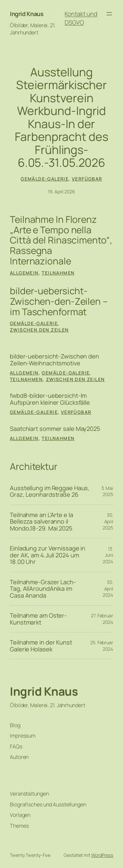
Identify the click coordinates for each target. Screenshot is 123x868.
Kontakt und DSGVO (81, 18)
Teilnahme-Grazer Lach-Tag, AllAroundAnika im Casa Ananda (43, 589)
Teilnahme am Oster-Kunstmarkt (38, 619)
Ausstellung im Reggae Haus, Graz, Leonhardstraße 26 (50, 491)
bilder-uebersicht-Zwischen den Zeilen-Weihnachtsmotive (54, 360)
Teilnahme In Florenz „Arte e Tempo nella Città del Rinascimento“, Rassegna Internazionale (61, 240)
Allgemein (24, 273)
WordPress (102, 855)
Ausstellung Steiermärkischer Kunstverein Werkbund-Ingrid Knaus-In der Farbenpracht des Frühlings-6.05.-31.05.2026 (61, 118)
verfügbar (87, 179)
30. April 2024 (108, 588)
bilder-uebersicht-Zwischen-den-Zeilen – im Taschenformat (59, 302)
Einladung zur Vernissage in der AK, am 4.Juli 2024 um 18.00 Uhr (48, 555)
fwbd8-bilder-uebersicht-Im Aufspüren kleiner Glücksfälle (50, 399)
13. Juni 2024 (108, 555)
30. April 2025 (108, 521)
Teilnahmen (58, 273)
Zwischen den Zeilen (39, 330)
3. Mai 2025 (107, 491)
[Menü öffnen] (109, 14)
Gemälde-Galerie (45, 179)
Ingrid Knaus (27, 14)
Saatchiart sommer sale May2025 (55, 429)
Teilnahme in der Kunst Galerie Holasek (41, 646)
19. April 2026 (61, 192)
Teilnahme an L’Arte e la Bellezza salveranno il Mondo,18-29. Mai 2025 (41, 521)
